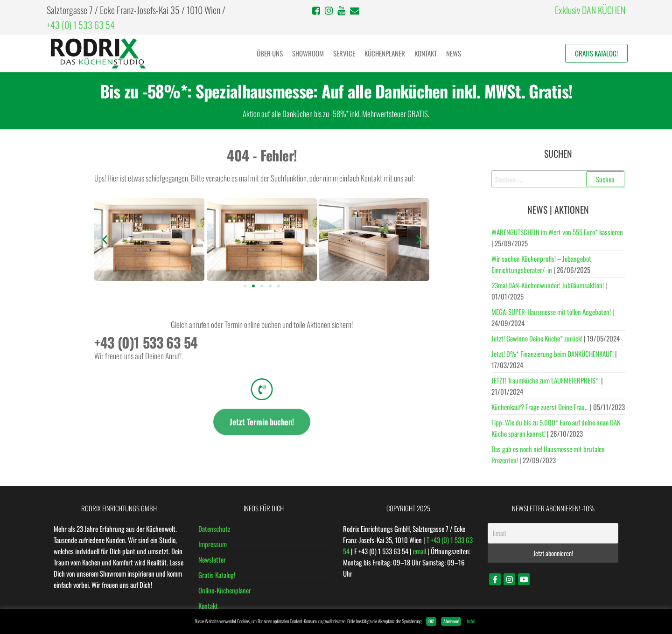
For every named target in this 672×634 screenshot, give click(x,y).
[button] (105, 240)
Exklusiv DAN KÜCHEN (590, 10)
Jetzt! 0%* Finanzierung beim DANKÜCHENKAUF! (553, 354)
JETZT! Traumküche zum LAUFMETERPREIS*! (546, 380)
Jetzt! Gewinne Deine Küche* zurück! (537, 338)
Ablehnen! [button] (451, 621)
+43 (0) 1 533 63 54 (81, 25)
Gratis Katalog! (596, 53)
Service (344, 53)
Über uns (270, 53)
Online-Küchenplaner (225, 590)
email (420, 551)
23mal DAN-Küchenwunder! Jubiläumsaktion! (548, 285)
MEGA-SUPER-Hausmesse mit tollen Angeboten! (551, 312)
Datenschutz (214, 529)
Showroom (308, 53)
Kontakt (426, 53)
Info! (471, 621)
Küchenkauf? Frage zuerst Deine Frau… (540, 407)
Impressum (213, 544)
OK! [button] (431, 621)
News (454, 53)
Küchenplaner (385, 53)
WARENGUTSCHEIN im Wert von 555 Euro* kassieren (557, 232)
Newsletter (212, 559)
